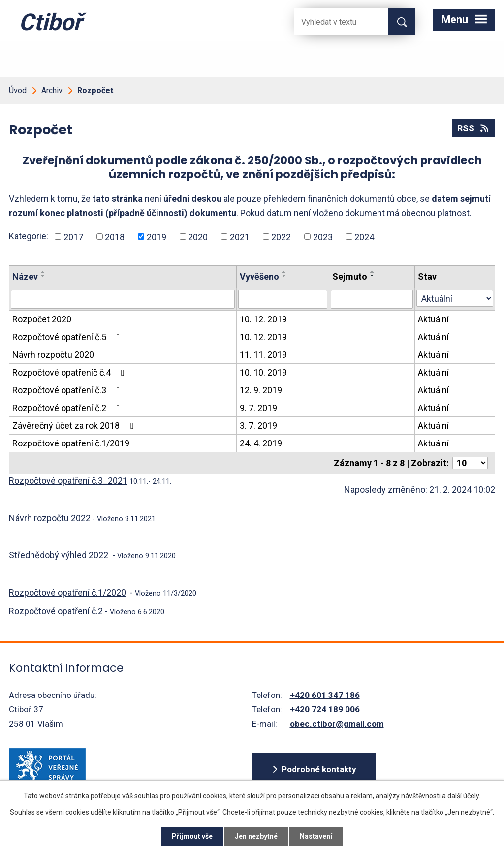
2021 (240, 237)
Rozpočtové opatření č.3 (68, 390)
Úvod (18, 90)
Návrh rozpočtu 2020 (53, 355)
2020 (198, 237)
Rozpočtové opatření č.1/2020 (67, 592)
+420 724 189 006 (325, 709)
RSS (474, 128)
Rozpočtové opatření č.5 (68, 337)
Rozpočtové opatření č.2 (68, 408)
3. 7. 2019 (258, 426)
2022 (281, 237)
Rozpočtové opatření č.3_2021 (68, 481)
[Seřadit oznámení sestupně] (43, 276)
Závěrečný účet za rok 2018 (75, 426)
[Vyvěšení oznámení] (283, 299)
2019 (157, 237)
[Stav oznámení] (455, 298)
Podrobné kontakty (319, 769)
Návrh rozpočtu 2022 (50, 518)
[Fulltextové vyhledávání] (333, 22)
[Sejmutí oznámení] (372, 299)
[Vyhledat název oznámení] (123, 299)
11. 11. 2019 (263, 355)
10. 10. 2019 (263, 372)
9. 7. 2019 (258, 408)
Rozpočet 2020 (51, 319)
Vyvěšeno (259, 276)
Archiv (52, 90)
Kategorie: (29, 236)
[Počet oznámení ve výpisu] (470, 463)
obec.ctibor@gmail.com (337, 724)
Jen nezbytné (256, 836)
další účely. (464, 796)
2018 (115, 237)
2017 (73, 237)
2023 (323, 237)
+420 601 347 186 (325, 695)
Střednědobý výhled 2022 (59, 555)
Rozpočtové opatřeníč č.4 (70, 372)
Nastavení (316, 836)
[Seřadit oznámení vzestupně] (43, 272)
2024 (364, 237)
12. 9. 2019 (261, 390)
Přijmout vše (192, 836)
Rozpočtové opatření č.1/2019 (80, 443)
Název (25, 276)
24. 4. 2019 (261, 443)
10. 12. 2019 (263, 319)
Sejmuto (350, 276)
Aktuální (433, 319)
